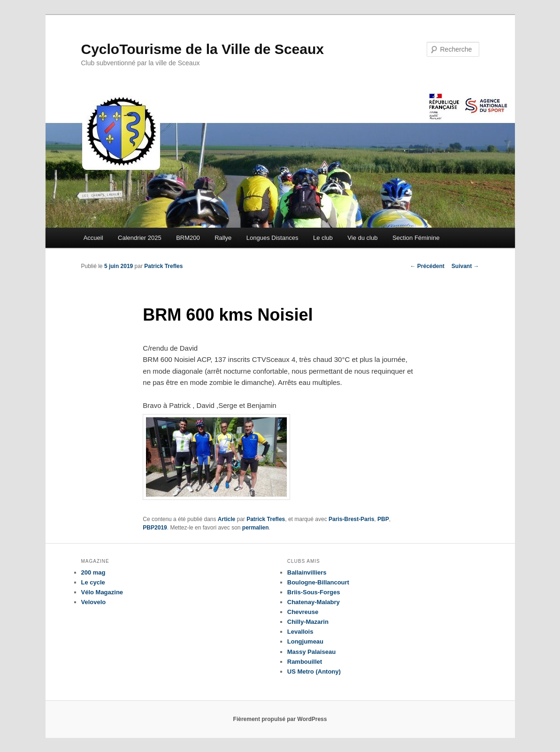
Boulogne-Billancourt (318, 582)
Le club (323, 238)
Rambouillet (305, 662)
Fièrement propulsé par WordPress (280, 719)
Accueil (93, 238)
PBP (383, 519)
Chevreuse (303, 612)
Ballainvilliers (307, 572)
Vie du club (362, 238)
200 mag (93, 572)
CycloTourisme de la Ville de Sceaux (203, 49)
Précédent (427, 266)
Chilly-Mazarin (308, 622)
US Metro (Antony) (314, 671)
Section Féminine (416, 238)
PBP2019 (155, 528)
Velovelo (94, 602)
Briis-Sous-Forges (314, 592)
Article (226, 519)
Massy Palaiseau (311, 652)
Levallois (300, 632)
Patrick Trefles (163, 266)
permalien (256, 528)
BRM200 (188, 238)
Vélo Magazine (102, 592)
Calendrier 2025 (140, 238)
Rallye (223, 238)
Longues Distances (272, 238)
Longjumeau (305, 641)
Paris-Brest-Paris (351, 519)
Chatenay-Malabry (314, 602)
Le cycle (93, 582)
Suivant (465, 266)
